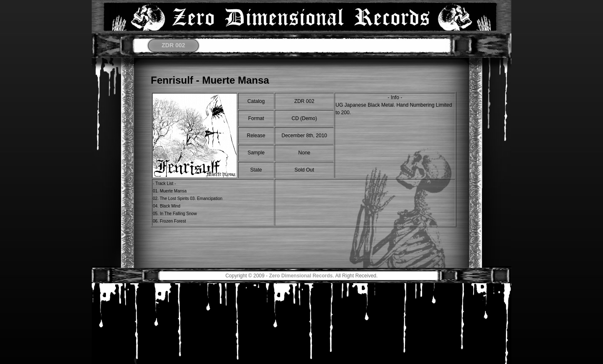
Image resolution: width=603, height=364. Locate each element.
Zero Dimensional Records (301, 276)
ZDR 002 (173, 45)
